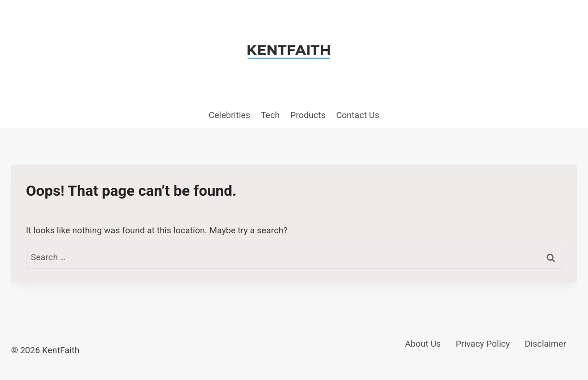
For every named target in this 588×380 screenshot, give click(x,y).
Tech (270, 115)
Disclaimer (545, 344)
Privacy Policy (483, 344)
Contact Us (358, 115)
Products (308, 115)
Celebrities (230, 115)
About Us (423, 344)
